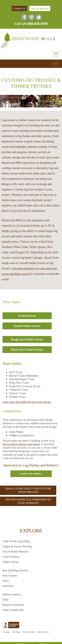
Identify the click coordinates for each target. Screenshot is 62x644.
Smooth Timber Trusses (27, 326)
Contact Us (19, 8)
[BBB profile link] (11, 626)
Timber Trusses (11, 562)
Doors (6, 581)
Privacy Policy (29, 632)
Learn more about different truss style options (27, 402)
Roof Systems (10, 576)
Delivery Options (12, 594)
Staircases (8, 586)
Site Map (16, 632)
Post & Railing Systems (15, 570)
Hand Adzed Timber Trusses (27, 350)
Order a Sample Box (13, 610)
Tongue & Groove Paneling (17, 546)
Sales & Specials (40, 8)
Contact (7, 632)
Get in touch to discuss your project (21, 444)
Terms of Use (43, 632)
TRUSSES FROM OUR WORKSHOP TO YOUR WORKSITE (28, 501)
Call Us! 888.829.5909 (31, 24)
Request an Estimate (13, 605)
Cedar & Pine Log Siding (16, 541)
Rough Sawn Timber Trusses (27, 339)
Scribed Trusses (27, 316)
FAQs (6, 600)
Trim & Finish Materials (15, 552)
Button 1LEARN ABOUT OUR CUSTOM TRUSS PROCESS (28, 490)
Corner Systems (11, 557)
